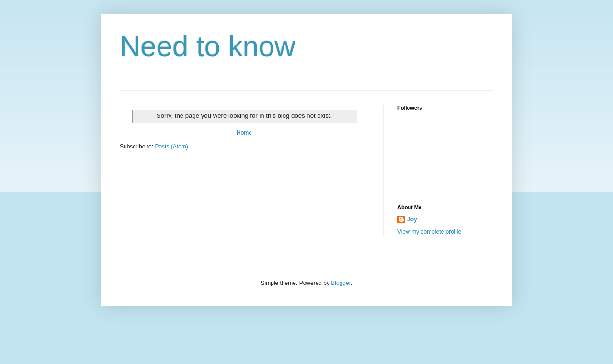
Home (244, 133)
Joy (412, 219)
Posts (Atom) (171, 147)
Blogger (341, 283)
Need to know (208, 46)
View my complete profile (429, 232)
